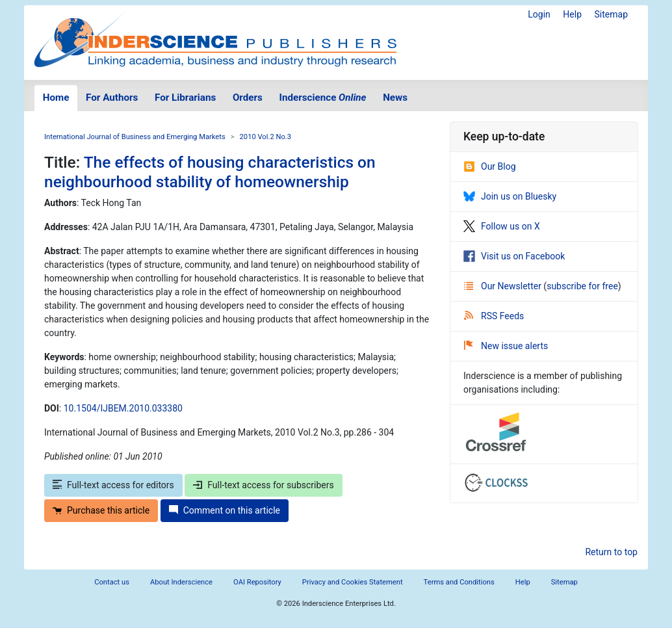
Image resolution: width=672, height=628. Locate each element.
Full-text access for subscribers (263, 485)
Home (56, 98)
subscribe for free (582, 286)
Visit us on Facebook (514, 256)
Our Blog (490, 166)
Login (539, 14)
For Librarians (185, 98)
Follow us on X (502, 226)
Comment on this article (225, 510)
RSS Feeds (494, 316)
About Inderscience (181, 582)
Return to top (611, 552)
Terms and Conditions (459, 582)
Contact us (112, 582)
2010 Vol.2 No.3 (266, 137)
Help (572, 14)
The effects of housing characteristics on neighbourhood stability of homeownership (210, 172)
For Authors (112, 98)
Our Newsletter (504, 286)
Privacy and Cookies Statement (353, 582)
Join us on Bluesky (510, 196)
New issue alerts (506, 346)
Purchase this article (101, 510)
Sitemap (611, 14)
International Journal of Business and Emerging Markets (135, 137)
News (395, 98)
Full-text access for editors (113, 485)
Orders (248, 98)
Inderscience (323, 98)
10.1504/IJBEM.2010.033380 (123, 408)
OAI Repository (257, 582)
